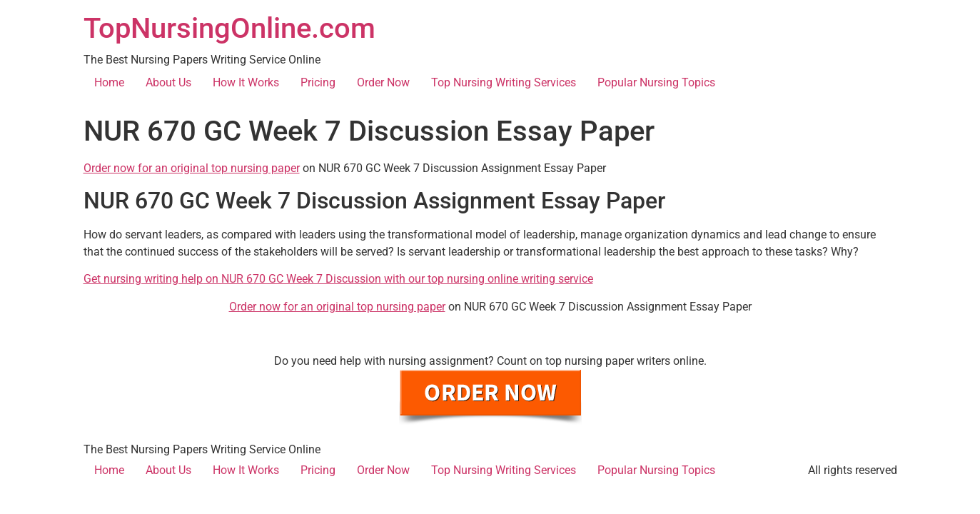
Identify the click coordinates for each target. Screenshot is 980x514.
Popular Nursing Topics (656, 82)
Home (109, 82)
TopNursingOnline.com (229, 28)
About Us (168, 82)
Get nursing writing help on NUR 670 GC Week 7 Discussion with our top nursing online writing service (338, 279)
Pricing (318, 82)
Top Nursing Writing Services (504, 82)
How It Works (246, 82)
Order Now (383, 82)
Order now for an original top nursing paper (192, 168)
